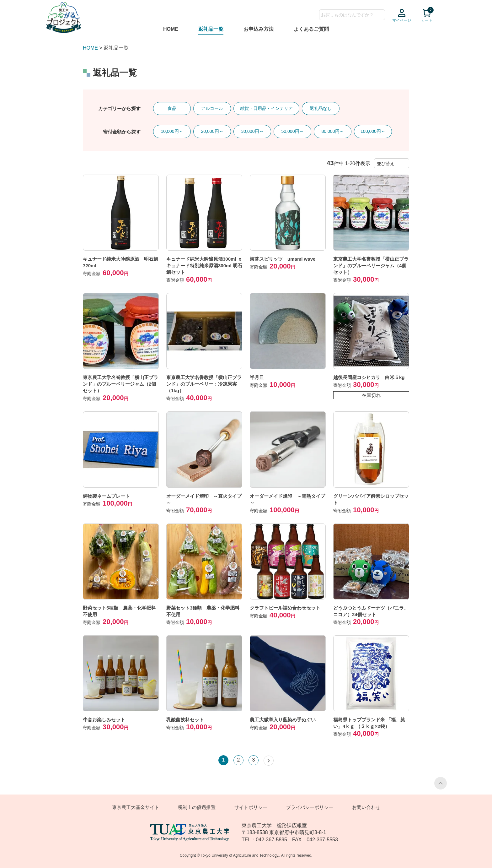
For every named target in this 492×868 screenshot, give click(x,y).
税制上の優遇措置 (197, 807)
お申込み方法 (259, 29)
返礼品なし (321, 108)
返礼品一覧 (211, 29)
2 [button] (239, 760)
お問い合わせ (366, 807)
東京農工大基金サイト (136, 807)
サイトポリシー (251, 807)
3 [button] (254, 760)
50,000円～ (292, 131)
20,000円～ (212, 131)
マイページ (402, 20)
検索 (380, 15)
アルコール (212, 108)
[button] (269, 761)
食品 (172, 108)
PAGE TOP (441, 783)
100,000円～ (373, 131)
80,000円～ (332, 131)
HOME (171, 29)
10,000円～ (172, 131)
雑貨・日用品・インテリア (266, 108)
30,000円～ (252, 131)
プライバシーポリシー (310, 807)
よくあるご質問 (311, 29)
